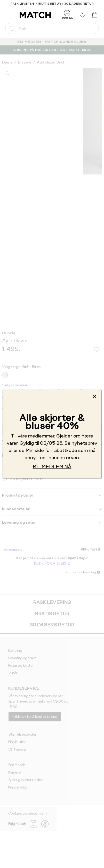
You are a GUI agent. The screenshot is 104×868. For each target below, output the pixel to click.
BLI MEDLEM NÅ (52, 466)
